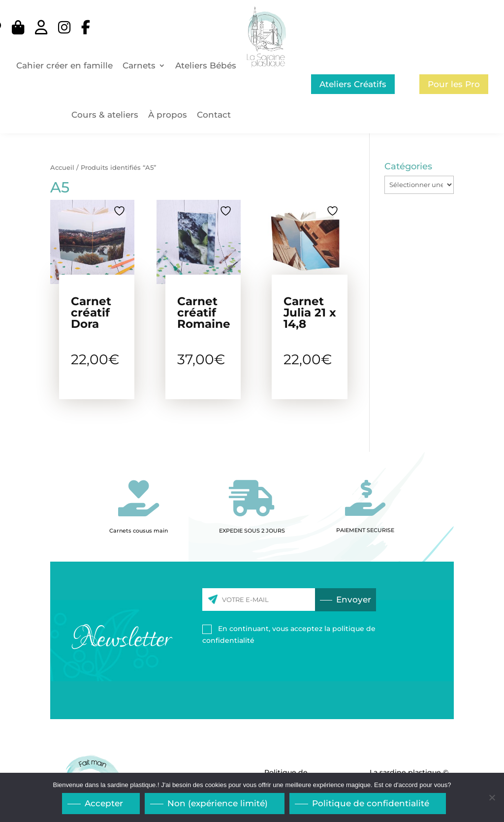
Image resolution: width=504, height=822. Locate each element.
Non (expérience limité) (218, 804)
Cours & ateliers (105, 115)
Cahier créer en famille (64, 65)
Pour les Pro (454, 84)
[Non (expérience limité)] (492, 798)
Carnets (139, 65)
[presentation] (312, 673)
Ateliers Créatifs (353, 84)
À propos (168, 115)
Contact (214, 115)
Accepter (104, 804)
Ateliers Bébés (206, 65)
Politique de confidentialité (371, 804)
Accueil (62, 168)
